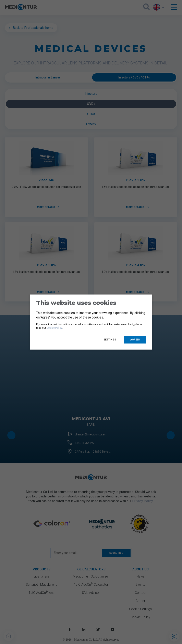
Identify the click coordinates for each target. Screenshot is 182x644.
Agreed (135, 339)
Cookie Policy (54, 328)
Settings (110, 339)
